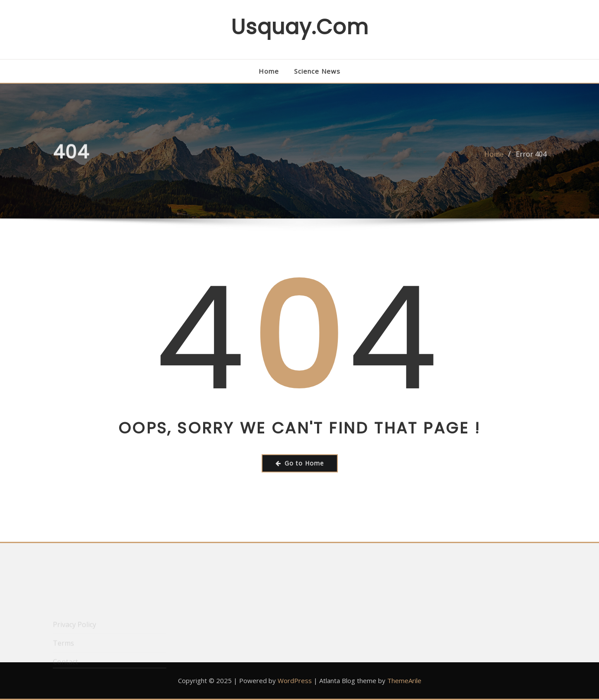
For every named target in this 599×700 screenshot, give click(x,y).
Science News (317, 71)
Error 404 (531, 157)
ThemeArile (404, 680)
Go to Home (300, 463)
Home (269, 71)
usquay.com (300, 27)
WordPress (295, 680)
